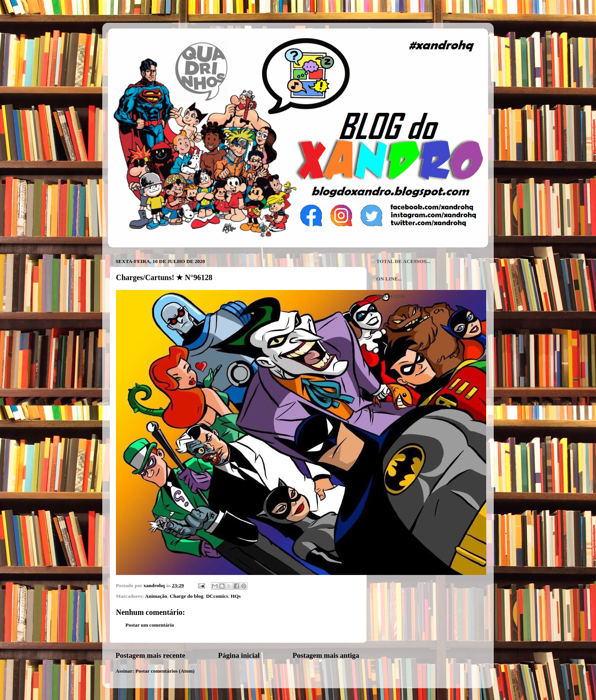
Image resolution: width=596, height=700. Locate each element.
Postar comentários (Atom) (165, 671)
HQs (236, 596)
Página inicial (239, 655)
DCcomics (217, 596)
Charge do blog (187, 596)
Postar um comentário (150, 625)
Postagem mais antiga (326, 655)
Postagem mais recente (150, 655)
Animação (156, 596)
